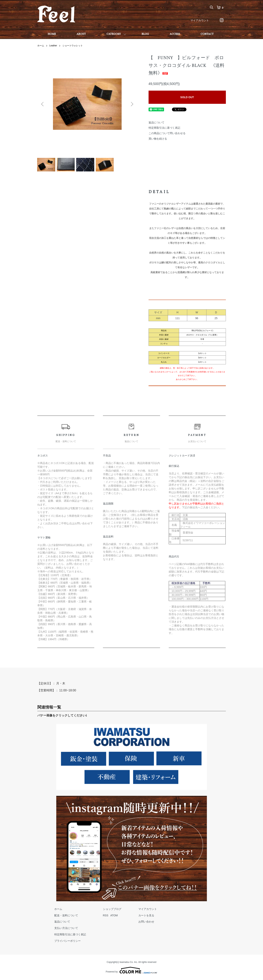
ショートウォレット (73, 46)
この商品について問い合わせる (167, 133)
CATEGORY (114, 34)
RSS (106, 916)
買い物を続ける (158, 139)
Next (132, 104)
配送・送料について (66, 916)
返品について (156, 122)
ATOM (114, 916)
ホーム (41, 46)
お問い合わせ (146, 922)
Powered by (131, 971)
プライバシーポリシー (67, 942)
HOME (52, 34)
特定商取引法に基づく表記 (164, 128)
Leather (53, 46)
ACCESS (175, 34)
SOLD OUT (187, 97)
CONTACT (207, 34)
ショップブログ (112, 910)
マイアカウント (200, 20)
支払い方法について (66, 929)
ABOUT (81, 34)
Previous (43, 104)
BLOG (145, 34)
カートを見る (146, 916)
